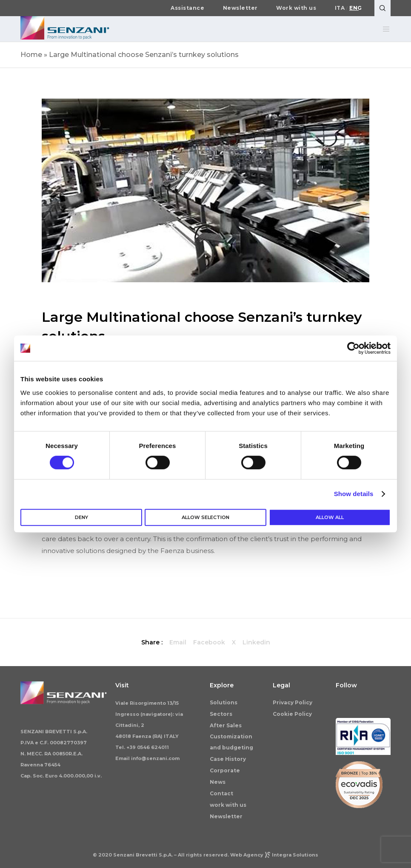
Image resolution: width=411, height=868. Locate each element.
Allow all (330, 517)
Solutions (224, 702)
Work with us (296, 8)
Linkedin (256, 642)
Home (31, 55)
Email (178, 642)
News (218, 782)
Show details (354, 494)
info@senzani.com (155, 758)
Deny (81, 517)
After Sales (226, 725)
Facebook (209, 642)
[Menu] (383, 29)
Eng (356, 8)
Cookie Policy (292, 714)
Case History (228, 759)
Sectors (221, 714)
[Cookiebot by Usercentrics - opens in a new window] (353, 348)
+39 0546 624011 (148, 747)
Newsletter (240, 8)
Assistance (187, 8)
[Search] (382, 8)
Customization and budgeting (231, 742)
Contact (221, 793)
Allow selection (205, 517)
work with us (228, 805)
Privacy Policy (293, 702)
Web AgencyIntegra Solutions (274, 855)
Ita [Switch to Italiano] (340, 8)
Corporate (225, 770)
